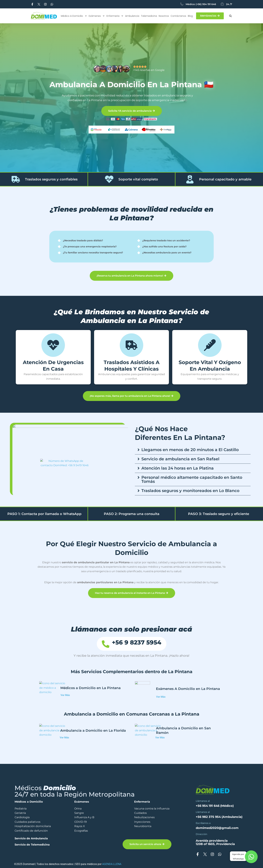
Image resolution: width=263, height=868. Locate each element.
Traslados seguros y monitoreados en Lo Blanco (190, 491)
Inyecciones (142, 822)
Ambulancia (132, 16)
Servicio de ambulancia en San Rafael (180, 459)
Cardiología (22, 817)
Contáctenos (178, 16)
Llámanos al (203, 801)
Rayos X (80, 826)
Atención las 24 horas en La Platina (178, 468)
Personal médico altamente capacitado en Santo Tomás (192, 479)
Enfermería (142, 802)
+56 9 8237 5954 (134, 643)
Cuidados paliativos (28, 822)
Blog (190, 16)
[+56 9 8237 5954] (117, 644)
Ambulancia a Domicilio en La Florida (93, 731)
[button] (230, 16)
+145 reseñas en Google (149, 70)
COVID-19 (81, 822)
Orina (78, 809)
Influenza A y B (84, 817)
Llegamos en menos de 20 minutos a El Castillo (190, 450)
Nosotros (164, 16)
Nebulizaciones (144, 817)
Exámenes (97, 16)
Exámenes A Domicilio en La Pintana (188, 689)
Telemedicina (149, 16)
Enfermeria (115, 16)
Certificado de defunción (31, 831)
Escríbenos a (203, 823)
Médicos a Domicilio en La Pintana (90, 689)
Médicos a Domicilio (29, 802)
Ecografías (81, 831)
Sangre (79, 813)
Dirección (201, 834)
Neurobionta (143, 826)
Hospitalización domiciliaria (33, 826)
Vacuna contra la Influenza (152, 809)
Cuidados (140, 813)
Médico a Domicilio (74, 16)
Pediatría (21, 809)
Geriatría (20, 813)
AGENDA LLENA (112, 864)
